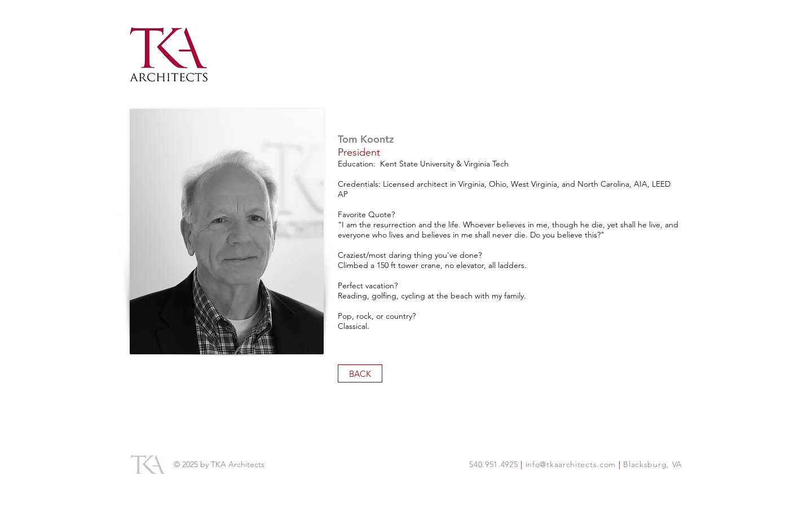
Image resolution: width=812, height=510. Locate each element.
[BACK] (360, 373)
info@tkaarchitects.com (572, 464)
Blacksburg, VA (652, 464)
